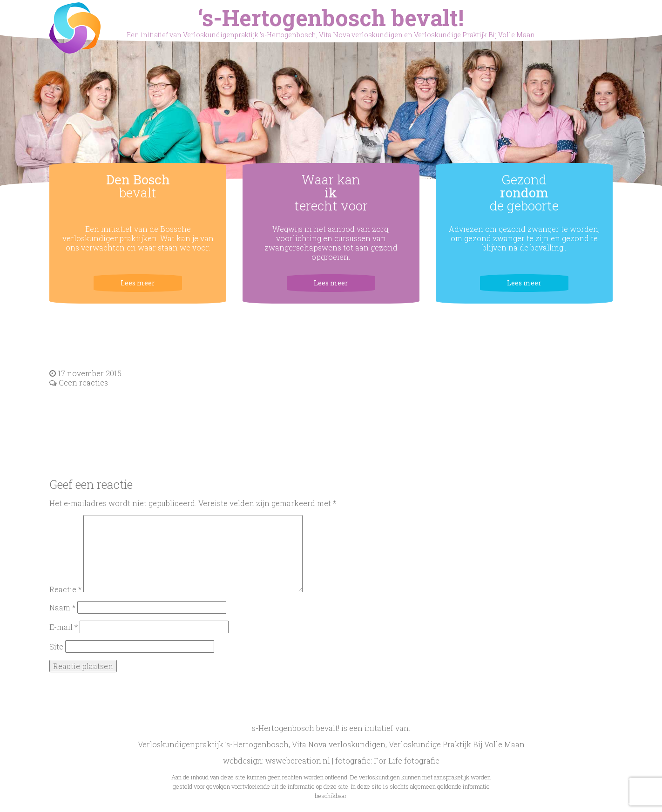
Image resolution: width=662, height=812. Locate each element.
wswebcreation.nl (298, 761)
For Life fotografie (407, 761)
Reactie (65, 589)
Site (56, 646)
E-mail (64, 627)
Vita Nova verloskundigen (339, 744)
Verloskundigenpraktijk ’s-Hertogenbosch (213, 744)
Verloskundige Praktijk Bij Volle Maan (457, 744)
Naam (62, 607)
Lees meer (138, 283)
